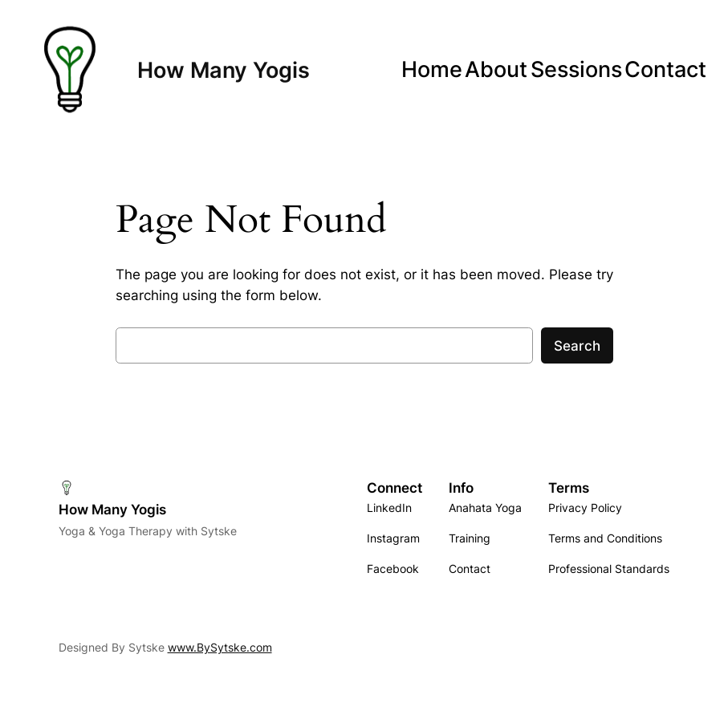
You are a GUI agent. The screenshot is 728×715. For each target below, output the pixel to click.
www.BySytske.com (220, 647)
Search (577, 346)
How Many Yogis (224, 70)
